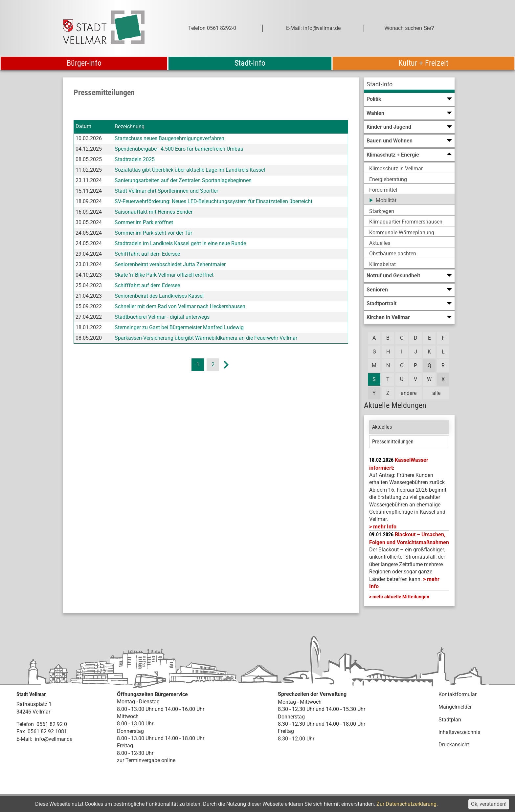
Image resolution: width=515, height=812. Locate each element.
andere (409, 393)
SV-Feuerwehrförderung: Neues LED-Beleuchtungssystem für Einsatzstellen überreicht (213, 201)
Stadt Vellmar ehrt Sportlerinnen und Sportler (166, 191)
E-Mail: (24, 739)
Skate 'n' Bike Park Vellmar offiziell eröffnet (164, 275)
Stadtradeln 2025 (135, 159)
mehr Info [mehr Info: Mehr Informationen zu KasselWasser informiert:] (385, 527)
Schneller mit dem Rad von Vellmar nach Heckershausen (180, 306)
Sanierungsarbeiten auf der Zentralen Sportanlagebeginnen (183, 180)
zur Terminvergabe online (146, 760)
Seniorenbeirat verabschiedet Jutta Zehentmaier (170, 264)
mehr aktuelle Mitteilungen (401, 597)
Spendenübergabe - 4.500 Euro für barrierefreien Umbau (179, 149)
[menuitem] (409, 85)
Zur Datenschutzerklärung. (407, 804)
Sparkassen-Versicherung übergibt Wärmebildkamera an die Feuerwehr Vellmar (206, 338)
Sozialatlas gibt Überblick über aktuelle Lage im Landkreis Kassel (190, 170)
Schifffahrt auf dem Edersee (147, 254)
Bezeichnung (130, 127)
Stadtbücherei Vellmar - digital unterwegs (162, 317)
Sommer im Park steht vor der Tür (153, 233)
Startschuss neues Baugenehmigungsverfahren (169, 138)
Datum (83, 127)
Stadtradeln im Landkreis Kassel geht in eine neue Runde (180, 243)
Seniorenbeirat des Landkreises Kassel (159, 296)
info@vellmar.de (54, 739)
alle (436, 393)
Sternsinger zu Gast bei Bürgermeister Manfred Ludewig (179, 327)
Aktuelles (382, 427)
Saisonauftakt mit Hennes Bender (154, 212)
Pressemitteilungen (393, 442)
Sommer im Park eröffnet (144, 222)
